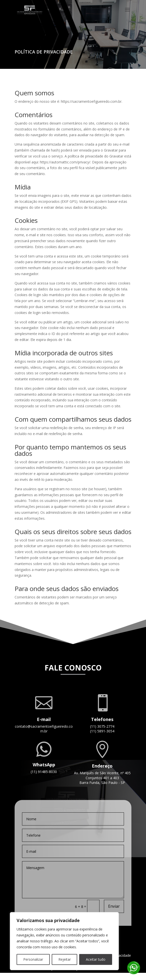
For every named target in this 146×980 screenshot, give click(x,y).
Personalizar (33, 959)
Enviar (114, 906)
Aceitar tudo (96, 959)
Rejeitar (65, 959)
